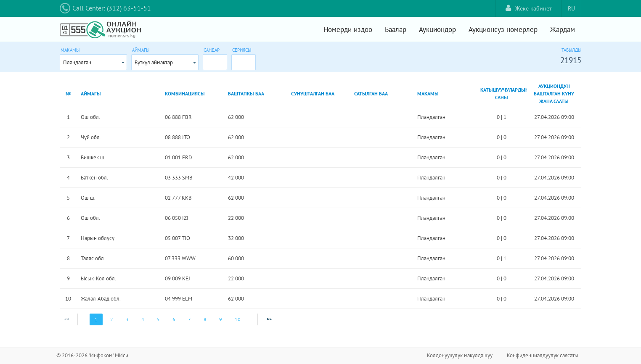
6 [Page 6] (174, 319)
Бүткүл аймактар (154, 62)
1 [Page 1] (96, 319)
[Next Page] (269, 319)
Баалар (396, 29)
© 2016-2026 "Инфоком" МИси (92, 355)
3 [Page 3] (127, 319)
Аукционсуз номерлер (503, 29)
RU (571, 8)
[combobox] (93, 62)
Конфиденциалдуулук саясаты (543, 355)
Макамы (70, 50)
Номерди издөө (348, 29)
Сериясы (242, 50)
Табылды (571, 50)
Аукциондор (437, 29)
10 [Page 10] (238, 319)
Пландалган (77, 62)
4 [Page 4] (143, 319)
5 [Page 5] (158, 319)
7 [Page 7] (189, 319)
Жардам (563, 29)
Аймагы (141, 50)
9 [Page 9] (221, 319)
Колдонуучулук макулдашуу (460, 355)
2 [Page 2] (112, 319)
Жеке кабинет (529, 8)
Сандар (212, 50)
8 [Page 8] (205, 319)
